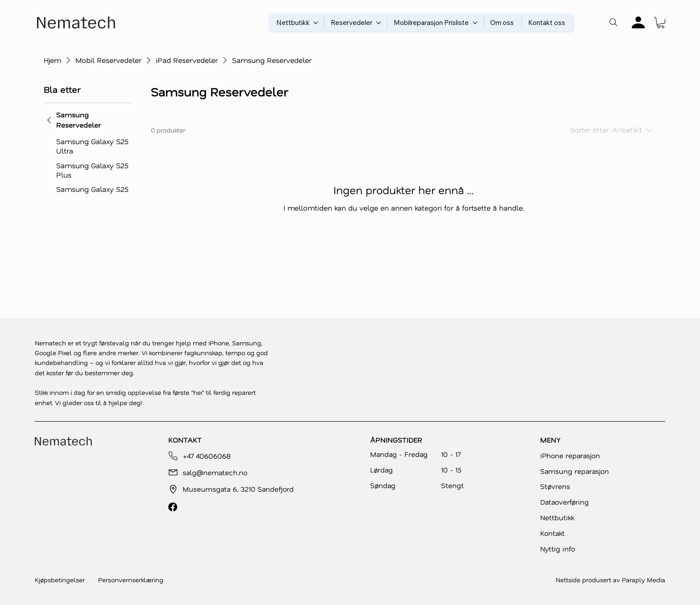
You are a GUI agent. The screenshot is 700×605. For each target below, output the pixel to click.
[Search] (613, 22)
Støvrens (555, 486)
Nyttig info (558, 549)
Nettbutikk (557, 518)
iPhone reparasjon (570, 456)
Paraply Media (644, 580)
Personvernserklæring (131, 580)
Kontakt (552, 533)
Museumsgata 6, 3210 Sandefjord (238, 489)
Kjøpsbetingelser (60, 580)
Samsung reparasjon (575, 471)
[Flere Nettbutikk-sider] (316, 23)
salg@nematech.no (215, 472)
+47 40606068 (207, 456)
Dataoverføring (565, 502)
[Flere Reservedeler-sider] (379, 23)
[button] (661, 23)
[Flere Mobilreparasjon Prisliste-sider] (475, 23)
